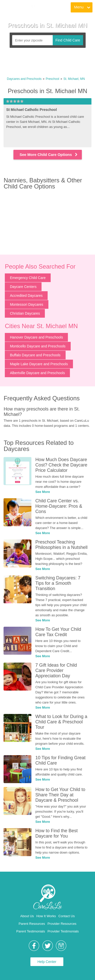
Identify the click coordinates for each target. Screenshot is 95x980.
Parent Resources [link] (32, 924)
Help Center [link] (47, 962)
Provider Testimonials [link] (63, 931)
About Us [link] (27, 916)
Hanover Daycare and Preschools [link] (36, 337)
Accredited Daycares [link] (26, 296)
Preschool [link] (52, 79)
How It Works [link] (46, 916)
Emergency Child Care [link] (28, 278)
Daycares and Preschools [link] (24, 79)
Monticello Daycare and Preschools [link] (38, 346)
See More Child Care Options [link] (49, 155)
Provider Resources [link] (62, 924)
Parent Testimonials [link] (31, 931)
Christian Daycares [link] (25, 313)
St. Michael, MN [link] (74, 79)
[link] (21, 8)
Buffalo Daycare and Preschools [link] (35, 355)
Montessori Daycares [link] (27, 304)
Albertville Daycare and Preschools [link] (37, 373)
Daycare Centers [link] (23, 287)
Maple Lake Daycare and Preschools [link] (39, 364)
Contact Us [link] (67, 916)
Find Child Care (68, 40)
